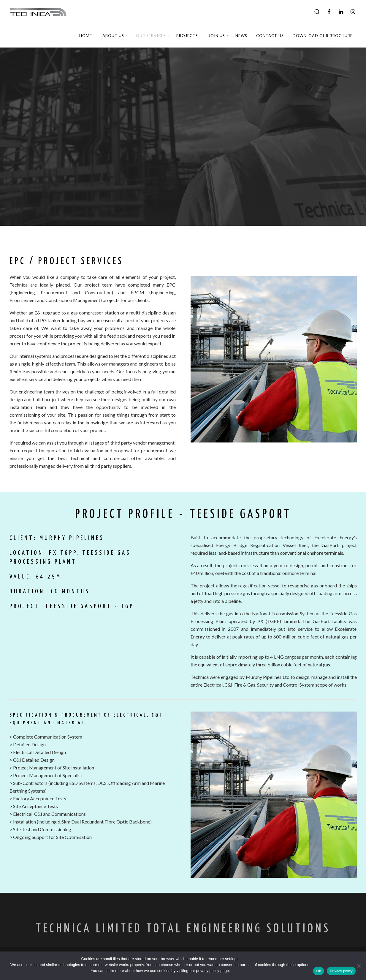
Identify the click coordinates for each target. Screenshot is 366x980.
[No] (359, 966)
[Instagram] (353, 12)
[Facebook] (329, 12)
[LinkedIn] (341, 12)
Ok (319, 971)
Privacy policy (341, 971)
